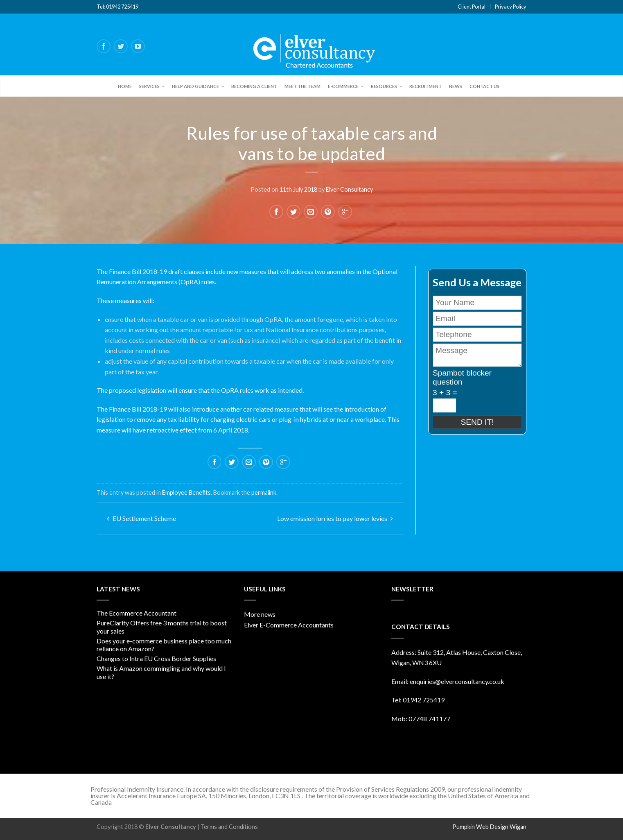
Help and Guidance (195, 86)
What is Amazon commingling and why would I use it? (161, 672)
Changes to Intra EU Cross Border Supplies (156, 658)
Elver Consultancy (349, 189)
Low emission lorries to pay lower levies (335, 518)
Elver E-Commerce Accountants (289, 625)
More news (260, 614)
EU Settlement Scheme (141, 518)
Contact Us (484, 86)
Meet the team (302, 86)
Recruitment (425, 86)
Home (125, 86)
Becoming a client (254, 86)
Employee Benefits (186, 492)
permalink (264, 492)
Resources (384, 86)
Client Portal (472, 7)
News (456, 86)
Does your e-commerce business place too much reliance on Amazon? (164, 645)
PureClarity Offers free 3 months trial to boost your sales (162, 627)
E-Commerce (343, 86)
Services (149, 86)
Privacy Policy (511, 7)
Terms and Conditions (229, 827)
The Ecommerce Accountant (137, 613)
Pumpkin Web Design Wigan (489, 827)
